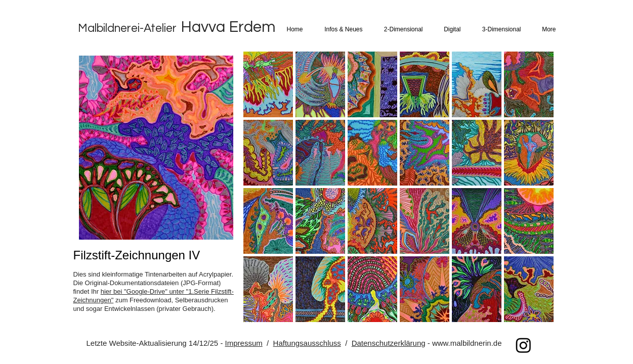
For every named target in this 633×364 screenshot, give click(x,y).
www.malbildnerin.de (467, 343)
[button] (342, 30)
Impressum (244, 343)
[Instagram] (523, 345)
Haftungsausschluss (307, 343)
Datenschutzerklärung (389, 343)
